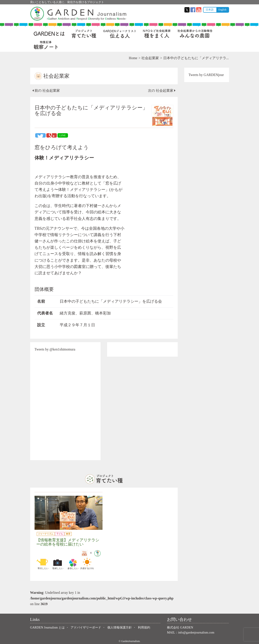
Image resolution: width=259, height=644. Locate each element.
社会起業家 (150, 58)
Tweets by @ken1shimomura (55, 349)
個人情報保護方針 (120, 627)
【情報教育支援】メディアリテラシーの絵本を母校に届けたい (68, 542)
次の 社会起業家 (162, 91)
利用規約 (144, 627)
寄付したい (43, 564)
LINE (63, 135)
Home (133, 58)
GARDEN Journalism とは (47, 627)
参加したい (73, 564)
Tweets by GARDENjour (206, 75)
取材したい (58, 564)
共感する (87, 564)
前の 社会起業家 (46, 91)
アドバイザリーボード (86, 627)
